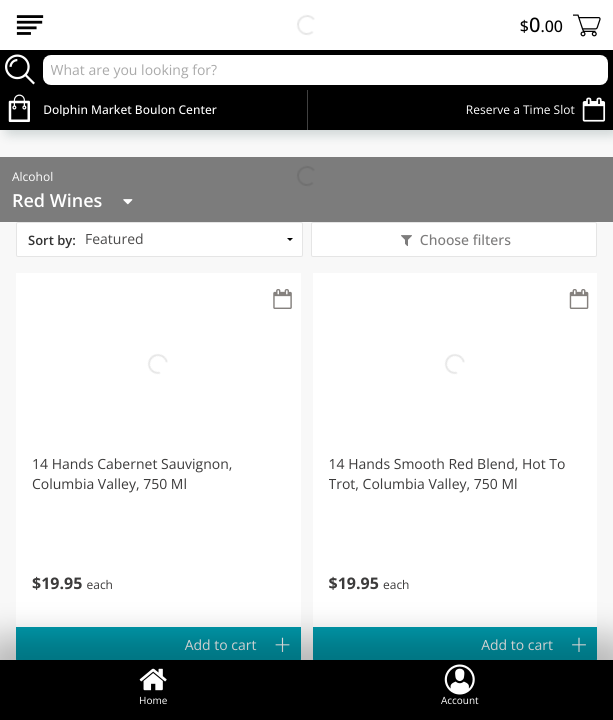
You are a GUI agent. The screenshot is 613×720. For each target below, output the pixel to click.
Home (153, 685)
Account (460, 685)
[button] (158, 450)
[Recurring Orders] (283, 300)
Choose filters (463, 240)
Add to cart (221, 645)
